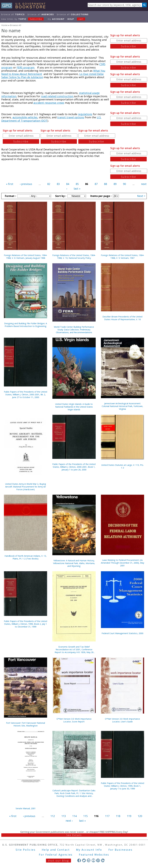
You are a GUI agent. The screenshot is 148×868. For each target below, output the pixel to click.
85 (77, 184)
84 (68, 184)
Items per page (100, 196)
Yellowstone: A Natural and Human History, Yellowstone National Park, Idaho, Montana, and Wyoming (74, 563)
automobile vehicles (25, 117)
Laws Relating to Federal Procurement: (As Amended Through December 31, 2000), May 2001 (122, 563)
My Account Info (89, 850)
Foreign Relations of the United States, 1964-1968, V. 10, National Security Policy (74, 257)
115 (85, 816)
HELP (71, 19)
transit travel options (71, 117)
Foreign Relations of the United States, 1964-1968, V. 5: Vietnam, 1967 (122, 257)
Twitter (84, 860)
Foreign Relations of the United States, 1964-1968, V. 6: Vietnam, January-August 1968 (26, 257)
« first (10, 184)
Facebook (79, 860)
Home (4, 25)
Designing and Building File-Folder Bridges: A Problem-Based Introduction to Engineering (26, 325)
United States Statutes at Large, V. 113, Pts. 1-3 (122, 466)
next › (69, 821)
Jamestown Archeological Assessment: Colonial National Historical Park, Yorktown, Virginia (122, 406)
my (56, 19)
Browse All (13, 14)
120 (140, 816)
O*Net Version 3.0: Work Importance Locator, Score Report (74, 720)
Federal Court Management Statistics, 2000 (122, 633)
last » (77, 189)
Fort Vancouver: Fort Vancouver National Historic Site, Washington (26, 724)
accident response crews (49, 103)
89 (115, 184)
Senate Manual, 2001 (26, 808)
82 (49, 184)
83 (58, 184)
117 (107, 816)
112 (53, 816)
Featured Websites (94, 855)
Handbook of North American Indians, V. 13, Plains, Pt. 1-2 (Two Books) (26, 557)
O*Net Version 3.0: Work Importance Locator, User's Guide (122, 720)
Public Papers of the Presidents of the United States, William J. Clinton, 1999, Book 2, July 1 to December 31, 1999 (26, 624)
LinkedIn (103, 860)
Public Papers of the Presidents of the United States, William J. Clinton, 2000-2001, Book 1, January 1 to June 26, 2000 (74, 467)
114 (74, 816)
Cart (81, 19)
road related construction (57, 96)
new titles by (24, 19)
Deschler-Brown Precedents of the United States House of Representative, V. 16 (122, 318)
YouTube (93, 860)
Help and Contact (56, 850)
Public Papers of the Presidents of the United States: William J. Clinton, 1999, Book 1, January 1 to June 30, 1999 (122, 786)
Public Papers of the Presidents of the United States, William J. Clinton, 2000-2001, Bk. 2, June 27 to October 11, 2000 (26, 394)
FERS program (26, 67)
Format (10, 196)
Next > (141, 196)
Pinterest (98, 860)
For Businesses (120, 850)
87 (96, 184)
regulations (85, 114)
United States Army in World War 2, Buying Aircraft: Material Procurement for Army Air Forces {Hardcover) (26, 487)
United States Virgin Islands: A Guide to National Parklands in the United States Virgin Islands (74, 407)
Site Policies (26, 850)
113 (64, 816)
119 (129, 816)
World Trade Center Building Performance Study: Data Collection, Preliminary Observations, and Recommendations (74, 330)
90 (124, 184)
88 (106, 184)
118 (118, 816)
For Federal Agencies (56, 855)
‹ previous (26, 184)
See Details (74, 835)
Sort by (60, 196)
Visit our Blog (58, 860)
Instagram (89, 860)
